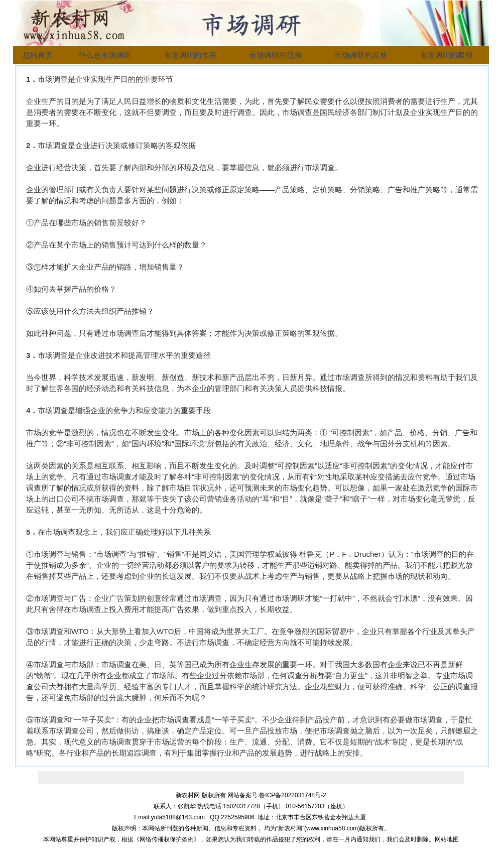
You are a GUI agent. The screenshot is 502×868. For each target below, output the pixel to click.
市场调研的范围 (275, 55)
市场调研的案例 (446, 55)
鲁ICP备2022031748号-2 (292, 795)
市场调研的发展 (361, 55)
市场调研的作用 (190, 55)
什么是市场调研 (105, 55)
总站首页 (38, 55)
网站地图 (447, 839)
